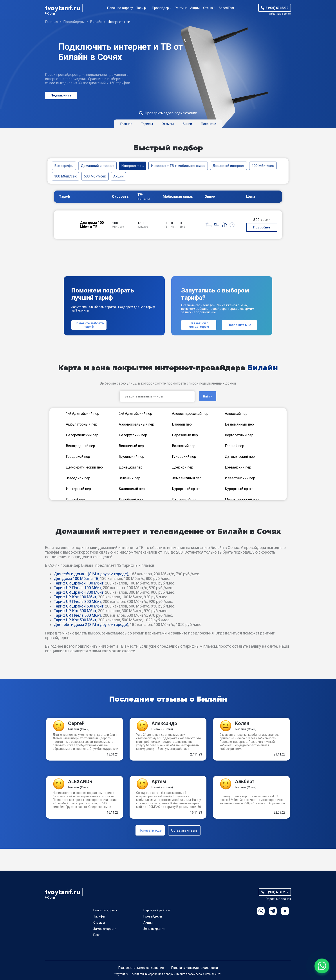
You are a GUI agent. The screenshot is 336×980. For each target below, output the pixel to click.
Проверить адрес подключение (171, 113)
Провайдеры (162, 8)
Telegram (273, 911)
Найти (208, 396)
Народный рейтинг (157, 910)
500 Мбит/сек (95, 176)
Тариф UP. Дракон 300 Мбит (79, 592)
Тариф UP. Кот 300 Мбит (75, 611)
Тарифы (142, 8)
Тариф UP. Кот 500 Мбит (75, 620)
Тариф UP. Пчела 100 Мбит (78, 588)
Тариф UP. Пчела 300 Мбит (78, 601)
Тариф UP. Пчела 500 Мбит (78, 615)
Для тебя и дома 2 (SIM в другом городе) (91, 625)
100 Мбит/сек (263, 166)
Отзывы (209, 8)
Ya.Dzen (285, 911)
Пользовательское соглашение (141, 968)
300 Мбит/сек (66, 176)
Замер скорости (105, 929)
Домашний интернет (97, 166)
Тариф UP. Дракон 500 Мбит (79, 606)
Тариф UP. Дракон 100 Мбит (79, 583)
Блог (97, 935)
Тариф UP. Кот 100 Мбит (75, 597)
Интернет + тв (132, 166)
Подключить (61, 95)
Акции (195, 8)
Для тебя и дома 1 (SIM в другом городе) (91, 574)
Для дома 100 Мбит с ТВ (76, 578)
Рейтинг (181, 8)
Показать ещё (150, 830)
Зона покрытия (154, 929)
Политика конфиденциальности (195, 968)
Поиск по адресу (120, 8)
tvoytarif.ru (63, 8)
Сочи (51, 14)
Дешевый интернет (229, 166)
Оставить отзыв (184, 830)
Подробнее (262, 227)
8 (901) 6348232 (277, 8)
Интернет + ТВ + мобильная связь (178, 166)
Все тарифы (64, 166)
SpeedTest (226, 8)
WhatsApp (261, 911)
